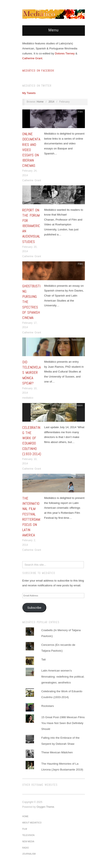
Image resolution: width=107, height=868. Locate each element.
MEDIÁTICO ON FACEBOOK (38, 71)
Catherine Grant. (33, 58)
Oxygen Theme (45, 807)
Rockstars (48, 706)
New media (28, 842)
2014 (52, 102)
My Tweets (29, 93)
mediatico (28, 398)
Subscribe (34, 608)
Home (40, 102)
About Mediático (32, 823)
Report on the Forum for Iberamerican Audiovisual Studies (31, 226)
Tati (43, 659)
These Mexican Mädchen (57, 752)
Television (77, 340)
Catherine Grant (32, 180)
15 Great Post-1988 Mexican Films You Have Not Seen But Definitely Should (63, 723)
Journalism (63, 340)
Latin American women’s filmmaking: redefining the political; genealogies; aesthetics (63, 677)
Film (80, 112)
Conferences (69, 188)
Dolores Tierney (65, 53)
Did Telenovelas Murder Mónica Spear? (31, 372)
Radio (26, 848)
